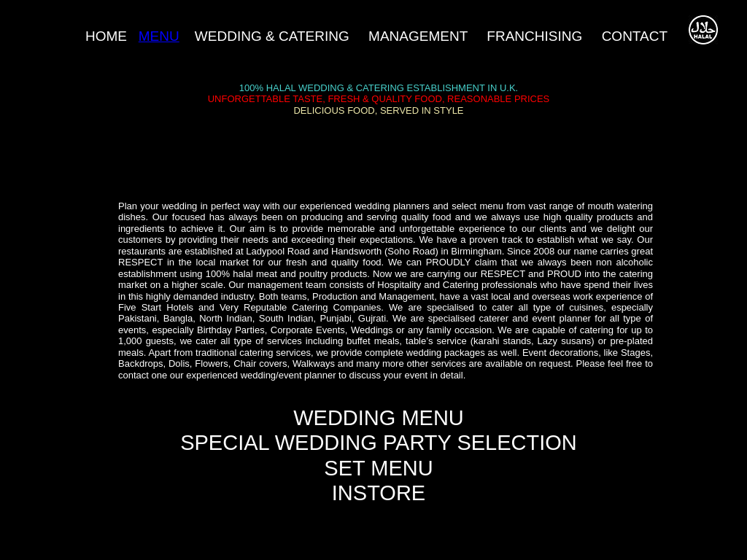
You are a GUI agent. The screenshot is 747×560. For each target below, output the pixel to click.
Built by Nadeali (159, 554)
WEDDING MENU (379, 418)
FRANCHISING (534, 36)
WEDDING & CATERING (272, 36)
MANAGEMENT (420, 36)
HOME (106, 36)
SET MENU (378, 468)
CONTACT (635, 36)
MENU (159, 36)
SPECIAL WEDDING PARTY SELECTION (379, 443)
